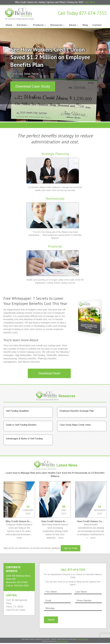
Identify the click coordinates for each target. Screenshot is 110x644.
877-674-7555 (93, 13)
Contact (97, 25)
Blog (85, 25)
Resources (57, 25)
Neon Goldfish (62, 641)
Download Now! (49, 373)
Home (9, 25)
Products (39, 25)
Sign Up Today (71, 548)
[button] (8, 75)
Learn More (89, 2)
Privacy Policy (83, 639)
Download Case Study (33, 86)
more (19, 538)
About (74, 25)
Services (23, 25)
